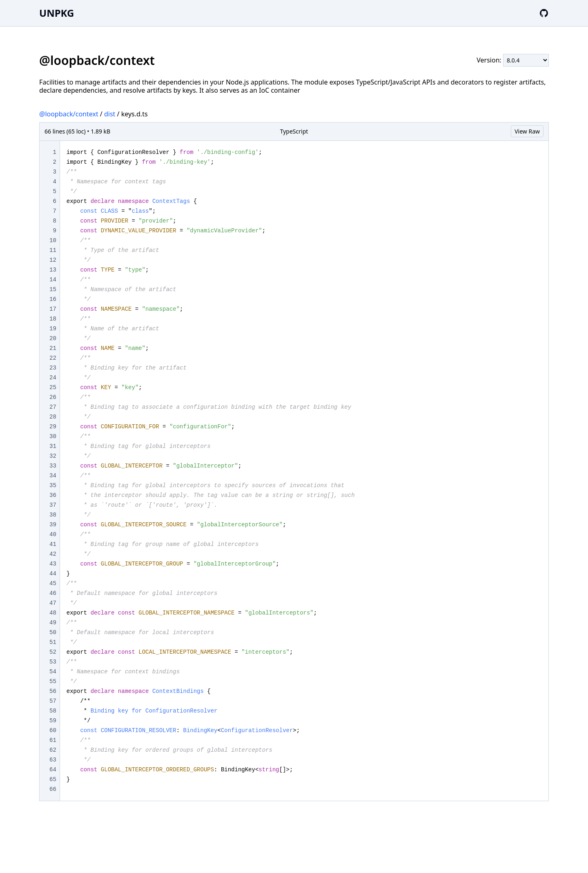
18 (53, 319)
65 (53, 779)
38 (53, 515)
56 (53, 691)
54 (53, 672)
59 (53, 721)
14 (53, 280)
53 (53, 662)
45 (53, 583)
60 (53, 730)
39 (53, 525)
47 (53, 603)
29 (53, 427)
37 (53, 505)
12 (53, 260)
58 (53, 711)
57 (53, 701)
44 (53, 574)
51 (53, 642)
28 (53, 417)
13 (53, 270)
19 (53, 329)
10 (53, 241)
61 (53, 740)
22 (53, 358)
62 (53, 750)
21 (53, 348)
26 (53, 397)
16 (53, 299)
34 (53, 476)
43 (53, 564)
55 (53, 681)
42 (53, 554)
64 (53, 770)
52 (53, 652)
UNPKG (57, 13)
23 (53, 368)
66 (53, 789)
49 (53, 623)
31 (53, 446)
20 (53, 339)
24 (53, 378)
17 (53, 309)
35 (53, 485)
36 (53, 495)
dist (110, 114)
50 (53, 632)
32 (53, 456)
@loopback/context (69, 114)
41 (53, 544)
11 (53, 250)
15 (53, 290)
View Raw (527, 131)
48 (53, 613)
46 (53, 593)
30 (53, 436)
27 (53, 407)
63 (53, 760)
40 (53, 534)
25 (53, 388)
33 (53, 466)
